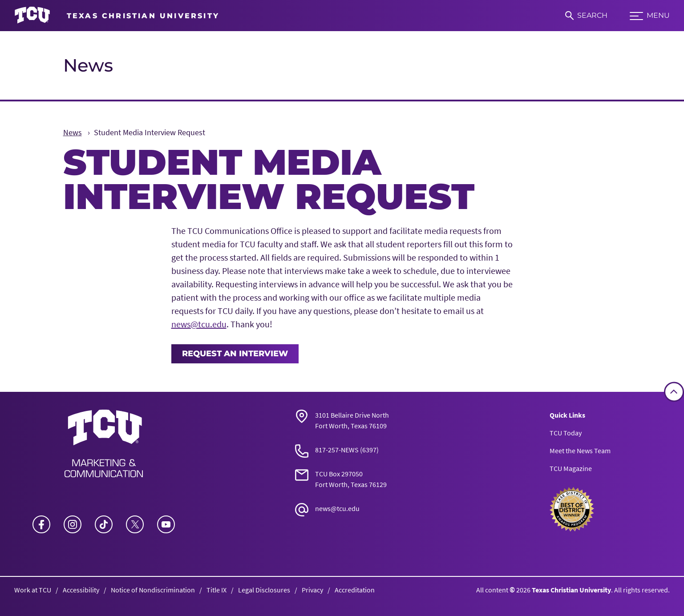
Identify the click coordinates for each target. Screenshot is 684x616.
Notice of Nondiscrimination (153, 590)
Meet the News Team (580, 451)
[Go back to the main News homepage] (104, 443)
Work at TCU (33, 590)
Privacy (312, 590)
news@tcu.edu (199, 324)
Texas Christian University (571, 590)
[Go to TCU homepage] (117, 15)
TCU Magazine (571, 468)
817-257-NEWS (337, 450)
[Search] (586, 16)
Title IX (217, 590)
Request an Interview (235, 354)
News (88, 65)
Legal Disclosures (264, 590)
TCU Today (566, 433)
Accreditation (355, 590)
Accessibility (81, 590)
